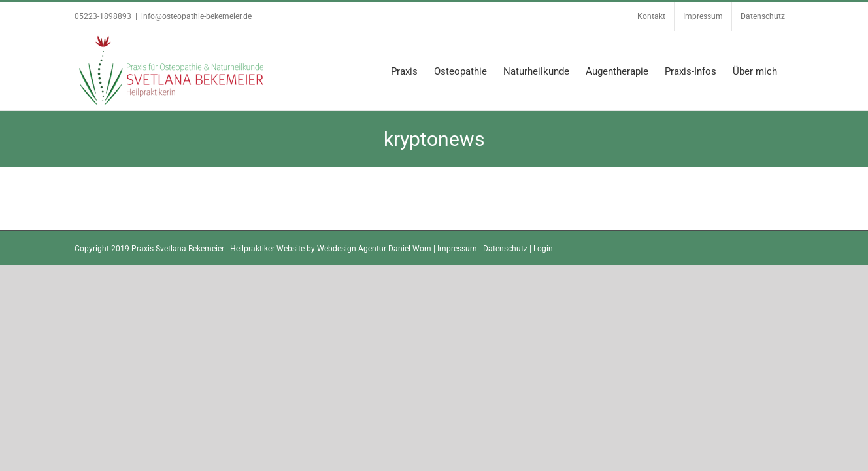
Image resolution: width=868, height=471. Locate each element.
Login (543, 249)
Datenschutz (505, 249)
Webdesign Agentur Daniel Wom (374, 249)
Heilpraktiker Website (267, 249)
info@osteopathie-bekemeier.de (196, 16)
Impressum (457, 249)
